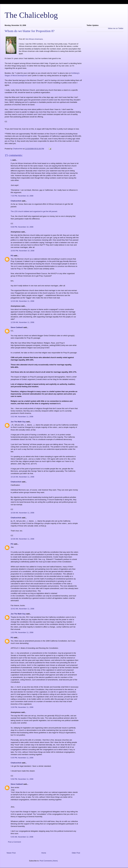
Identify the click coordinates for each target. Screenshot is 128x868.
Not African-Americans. (34, 39)
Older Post (76, 853)
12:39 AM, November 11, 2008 (22, 322)
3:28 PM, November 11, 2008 (22, 707)
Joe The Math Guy (18, 422)
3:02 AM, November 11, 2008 (22, 417)
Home (44, 853)
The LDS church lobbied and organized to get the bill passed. (34, 211)
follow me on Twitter (116, 28)
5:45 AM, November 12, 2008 (22, 837)
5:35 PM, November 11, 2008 (22, 758)
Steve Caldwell (17, 327)
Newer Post (11, 853)
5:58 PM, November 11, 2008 (22, 779)
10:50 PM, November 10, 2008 (22, 251)
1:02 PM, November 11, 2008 (22, 632)
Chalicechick (16, 201)
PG (12, 256)
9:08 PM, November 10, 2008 (22, 227)
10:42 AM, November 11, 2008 (22, 609)
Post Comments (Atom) (49, 861)
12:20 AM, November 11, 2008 (22, 301)
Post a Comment (14, 842)
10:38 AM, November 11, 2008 (22, 513)
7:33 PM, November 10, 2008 (22, 196)
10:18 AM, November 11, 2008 (22, 477)
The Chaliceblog (31, 15)
